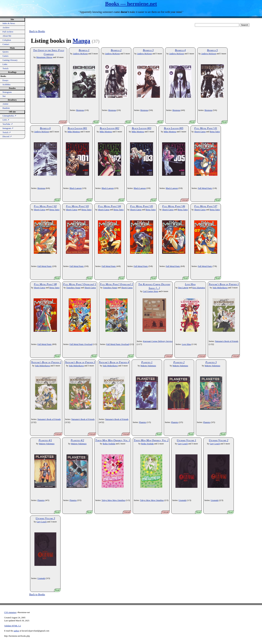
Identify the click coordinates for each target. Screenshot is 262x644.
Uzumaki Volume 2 (219, 440)
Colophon (7, 40)
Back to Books (37, 31)
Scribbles (7, 85)
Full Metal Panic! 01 (206, 128)
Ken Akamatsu (199, 288)
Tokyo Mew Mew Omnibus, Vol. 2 (151, 440)
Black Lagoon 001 (77, 128)
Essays (5, 80)
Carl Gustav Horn (150, 291)
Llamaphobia (9, 116)
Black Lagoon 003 (142, 128)
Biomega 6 (45, 128)
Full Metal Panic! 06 (174, 206)
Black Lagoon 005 (174, 128)
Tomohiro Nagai (73, 288)
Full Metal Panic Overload (81, 344)
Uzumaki (183, 500)
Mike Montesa (74, 132)
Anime (5, 104)
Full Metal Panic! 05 (142, 206)
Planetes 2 (179, 362)
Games (6, 56)
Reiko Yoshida (109, 444)
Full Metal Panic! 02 (45, 206)
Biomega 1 (84, 50)
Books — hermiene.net (131, 4)
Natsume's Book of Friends (227, 341)
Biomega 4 (180, 50)
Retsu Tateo (215, 132)
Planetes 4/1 (45, 440)
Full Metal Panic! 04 (109, 206)
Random (6, 108)
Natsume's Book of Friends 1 (224, 284)
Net (4, 96)
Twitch (5, 68)
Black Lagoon (76, 188)
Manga (81, 41)
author (16, 631)
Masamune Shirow (44, 57)
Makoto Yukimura (148, 366)
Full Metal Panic (205, 188)
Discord (7, 136)
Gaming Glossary (10, 60)
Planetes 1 (147, 362)
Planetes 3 (211, 362)
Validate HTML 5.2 (13, 626)
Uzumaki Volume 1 (186, 440)
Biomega (80, 110)
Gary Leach (183, 444)
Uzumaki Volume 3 (45, 518)
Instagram (8, 128)
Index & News (9, 23)
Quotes (6, 52)
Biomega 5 (212, 50)
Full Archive (8, 32)
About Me (7, 36)
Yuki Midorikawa (220, 288)
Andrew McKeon (80, 54)
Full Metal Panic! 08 (45, 284)
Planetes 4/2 (77, 440)
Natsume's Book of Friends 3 (80, 362)
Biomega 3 (148, 50)
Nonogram (7, 92)
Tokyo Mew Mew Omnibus (113, 500)
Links (5, 64)
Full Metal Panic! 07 (206, 206)
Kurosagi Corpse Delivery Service (158, 341)
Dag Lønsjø (183, 288)
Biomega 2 (116, 50)
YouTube (8, 124)
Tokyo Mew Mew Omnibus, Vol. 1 (113, 440)
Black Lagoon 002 (109, 128)
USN (6, 120)
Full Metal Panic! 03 (77, 206)
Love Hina (190, 284)
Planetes (143, 422)
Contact (6, 44)
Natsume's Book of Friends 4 (114, 362)
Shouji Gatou (200, 132)
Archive (6, 28)
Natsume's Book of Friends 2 (46, 362)
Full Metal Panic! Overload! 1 (80, 284)
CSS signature (10, 612)
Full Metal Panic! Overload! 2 (116, 284)
